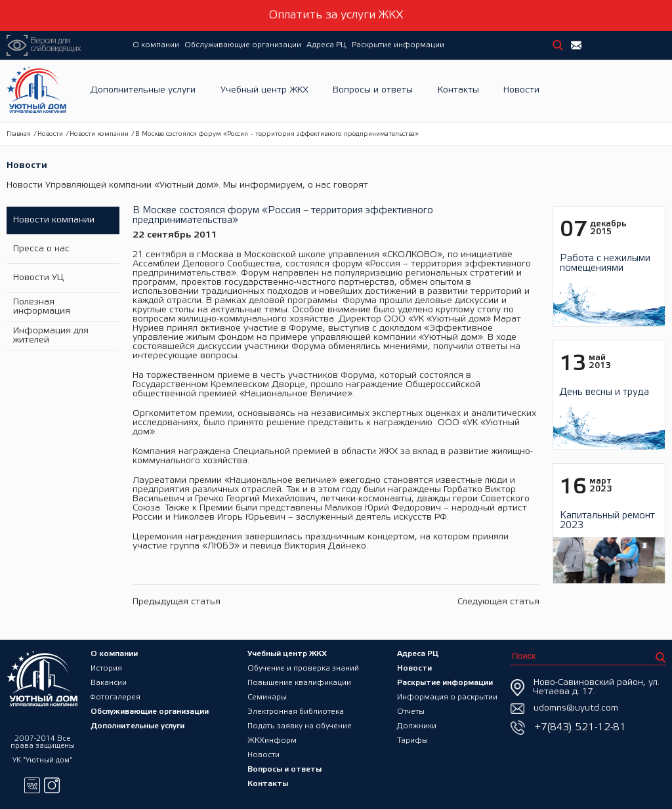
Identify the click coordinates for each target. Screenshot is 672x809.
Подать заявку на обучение (300, 726)
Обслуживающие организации (243, 45)
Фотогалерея (115, 697)
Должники (417, 726)
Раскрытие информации (398, 45)
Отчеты (411, 712)
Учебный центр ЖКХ (264, 91)
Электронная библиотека (296, 712)
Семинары (267, 697)
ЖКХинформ (272, 740)
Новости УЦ (38, 278)
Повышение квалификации (299, 683)
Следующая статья (498, 602)
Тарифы (412, 740)
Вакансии (109, 683)
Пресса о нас (41, 249)
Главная (19, 134)
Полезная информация (42, 307)
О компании (156, 45)
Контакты (458, 91)
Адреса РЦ (326, 45)
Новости (521, 91)
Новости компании (99, 134)
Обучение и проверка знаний (303, 668)
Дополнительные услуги (143, 91)
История (106, 668)
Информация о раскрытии (447, 697)
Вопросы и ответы (373, 91)
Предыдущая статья (177, 602)
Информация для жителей (51, 336)
